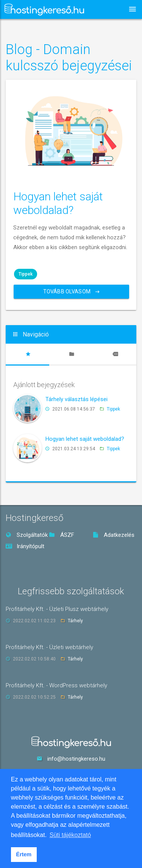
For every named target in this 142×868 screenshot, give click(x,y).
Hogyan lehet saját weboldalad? (58, 203)
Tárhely (75, 621)
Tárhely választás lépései (76, 399)
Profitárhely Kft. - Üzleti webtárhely (49, 647)
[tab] (27, 354)
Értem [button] (24, 854)
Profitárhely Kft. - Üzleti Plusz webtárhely (57, 609)
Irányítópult (25, 546)
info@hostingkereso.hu (76, 759)
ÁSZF (62, 535)
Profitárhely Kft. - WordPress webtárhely (56, 685)
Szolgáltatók (27, 535)
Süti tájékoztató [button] (70, 835)
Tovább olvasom (71, 291)
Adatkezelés (114, 535)
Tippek (26, 274)
